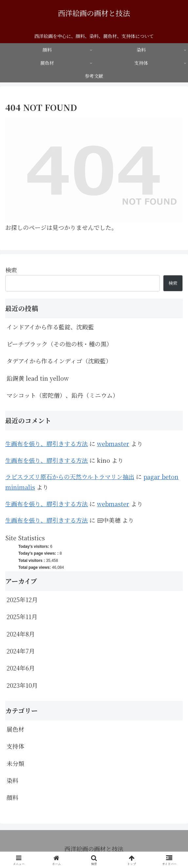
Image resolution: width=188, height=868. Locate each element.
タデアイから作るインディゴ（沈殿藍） (59, 361)
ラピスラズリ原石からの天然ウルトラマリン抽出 (70, 477)
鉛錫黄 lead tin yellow (38, 378)
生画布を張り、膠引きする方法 (47, 443)
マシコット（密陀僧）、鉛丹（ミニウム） (63, 395)
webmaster (113, 443)
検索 (11, 270)
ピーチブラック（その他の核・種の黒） (59, 344)
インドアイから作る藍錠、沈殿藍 (50, 327)
